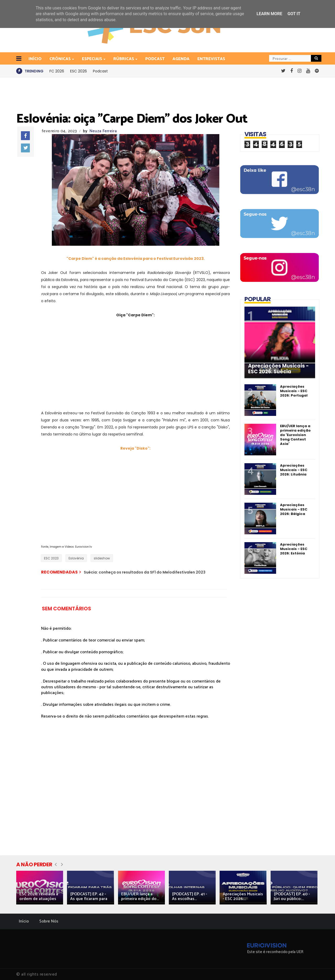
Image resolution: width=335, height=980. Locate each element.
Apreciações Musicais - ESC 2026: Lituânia (294, 470)
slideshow (102, 558)
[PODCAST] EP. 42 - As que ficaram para (89, 896)
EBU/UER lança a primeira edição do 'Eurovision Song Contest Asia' (295, 435)
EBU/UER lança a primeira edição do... (140, 896)
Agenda (181, 59)
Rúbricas (124, 59)
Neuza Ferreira (103, 131)
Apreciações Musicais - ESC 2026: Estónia (294, 549)
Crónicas (60, 59)
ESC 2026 (79, 71)
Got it (294, 14)
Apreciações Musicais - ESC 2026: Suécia (278, 369)
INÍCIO (35, 59)
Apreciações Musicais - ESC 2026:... (243, 896)
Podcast (155, 59)
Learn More (269, 14)
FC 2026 (57, 71)
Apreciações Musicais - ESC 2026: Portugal (294, 391)
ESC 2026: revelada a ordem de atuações (39, 896)
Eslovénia (76, 558)
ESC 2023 (51, 558)
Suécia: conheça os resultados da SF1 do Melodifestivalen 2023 (145, 572)
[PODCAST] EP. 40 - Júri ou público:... (292, 896)
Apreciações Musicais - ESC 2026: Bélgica (294, 509)
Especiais (92, 59)
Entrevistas (211, 59)
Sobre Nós (49, 921)
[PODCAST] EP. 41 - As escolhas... (189, 896)
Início (24, 921)
